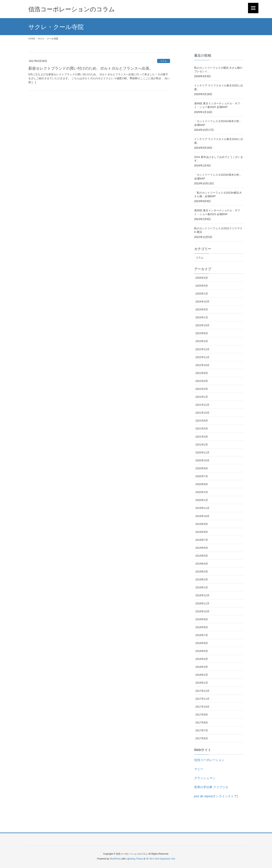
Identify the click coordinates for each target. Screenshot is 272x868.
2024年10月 (203, 302)
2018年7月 (202, 635)
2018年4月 (202, 659)
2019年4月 (202, 564)
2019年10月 (203, 516)
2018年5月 (202, 651)
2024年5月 (202, 309)
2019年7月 (202, 540)
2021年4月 (202, 437)
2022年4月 (202, 381)
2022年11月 (203, 357)
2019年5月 (202, 556)
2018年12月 (203, 595)
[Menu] (253, 8)
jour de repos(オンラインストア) (216, 796)
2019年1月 (202, 587)
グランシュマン (205, 778)
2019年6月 (202, 548)
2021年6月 (202, 421)
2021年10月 (203, 413)
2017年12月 (203, 691)
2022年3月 (202, 389)
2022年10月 (203, 365)
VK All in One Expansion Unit (160, 859)
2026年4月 (202, 278)
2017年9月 (202, 715)
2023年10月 (203, 325)
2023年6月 (202, 333)
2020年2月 (202, 492)
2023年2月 (202, 341)
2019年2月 (202, 579)
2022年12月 (203, 349)
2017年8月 (202, 723)
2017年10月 (203, 707)
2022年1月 (202, 397)
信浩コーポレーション (209, 760)
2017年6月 (202, 738)
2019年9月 (202, 524)
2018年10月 (203, 611)
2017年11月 (203, 699)
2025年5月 (202, 286)
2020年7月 (202, 476)
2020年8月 (202, 468)
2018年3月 (202, 667)
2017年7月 (202, 730)
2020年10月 (203, 460)
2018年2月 (202, 675)
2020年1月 (202, 500)
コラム (164, 61)
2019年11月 (203, 508)
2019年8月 (202, 532)
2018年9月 (202, 619)
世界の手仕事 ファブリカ (211, 787)
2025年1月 (202, 294)
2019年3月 (202, 572)
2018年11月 (203, 603)
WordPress (115, 859)
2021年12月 (203, 405)
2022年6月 (202, 373)
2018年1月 (202, 683)
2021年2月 (202, 445)
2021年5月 (202, 429)
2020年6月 (202, 484)
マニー (199, 769)
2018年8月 (202, 627)
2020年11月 (203, 452)
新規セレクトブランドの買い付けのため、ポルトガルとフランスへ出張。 (91, 68)
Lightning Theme (135, 859)
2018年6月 (202, 643)
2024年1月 (202, 317)
